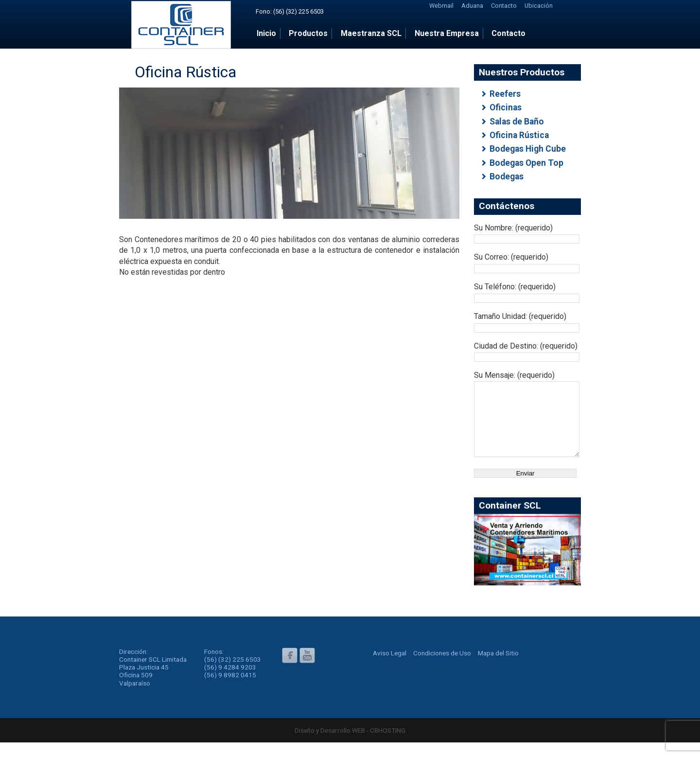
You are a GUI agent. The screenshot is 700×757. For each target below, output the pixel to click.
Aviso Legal (390, 668)
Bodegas (507, 176)
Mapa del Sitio (498, 668)
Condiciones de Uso (442, 668)
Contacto (504, 6)
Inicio (266, 33)
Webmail (441, 6)
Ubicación (539, 6)
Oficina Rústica (519, 135)
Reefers (505, 94)
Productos (308, 33)
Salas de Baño (517, 122)
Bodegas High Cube (528, 149)
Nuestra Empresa (447, 33)
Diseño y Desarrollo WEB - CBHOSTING (350, 745)
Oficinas (506, 107)
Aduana (472, 6)
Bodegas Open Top (526, 163)
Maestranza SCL (371, 33)
